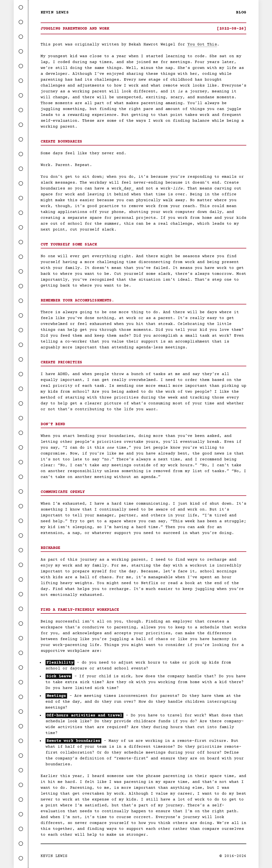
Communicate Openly (63, 492)
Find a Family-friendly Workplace (80, 610)
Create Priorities (61, 362)
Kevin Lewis (55, 12)
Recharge (50, 548)
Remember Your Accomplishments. (77, 300)
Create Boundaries (61, 142)
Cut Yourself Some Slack (69, 245)
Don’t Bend (53, 424)
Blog (241, 12)
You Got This (202, 45)
